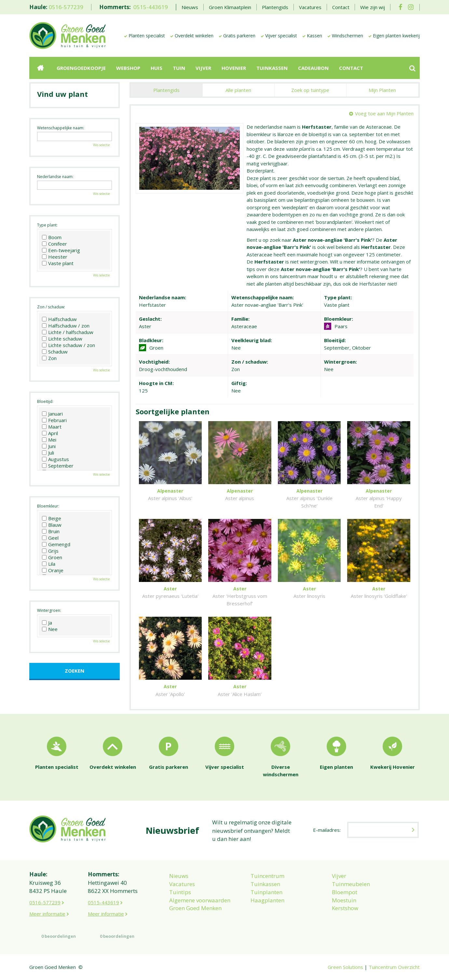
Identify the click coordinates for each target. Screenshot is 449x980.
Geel (50, 538)
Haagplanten (267, 900)
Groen (52, 557)
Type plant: (47, 225)
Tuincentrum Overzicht (394, 967)
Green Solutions (345, 967)
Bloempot (345, 892)
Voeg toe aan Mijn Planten (384, 113)
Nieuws (179, 876)
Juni (49, 446)
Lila (49, 564)
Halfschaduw (59, 319)
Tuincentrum (267, 876)
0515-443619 (151, 7)
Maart (52, 427)
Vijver (339, 876)
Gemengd (56, 544)
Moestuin (344, 900)
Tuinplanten (266, 892)
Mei (49, 440)
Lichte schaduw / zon (68, 345)
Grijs (50, 551)
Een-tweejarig (61, 250)
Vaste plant (58, 263)
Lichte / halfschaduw (68, 332)
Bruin (51, 531)
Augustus (55, 459)
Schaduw (55, 352)
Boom (52, 237)
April (50, 433)
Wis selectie (102, 145)
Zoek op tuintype (310, 90)
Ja (47, 623)
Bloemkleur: (48, 506)
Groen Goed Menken (195, 908)
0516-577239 (66, 7)
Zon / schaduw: (51, 307)
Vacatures (182, 884)
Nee (50, 629)
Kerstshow (345, 908)
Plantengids (166, 90)
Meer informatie (47, 914)
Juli (48, 453)
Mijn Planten (382, 90)
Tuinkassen (265, 884)
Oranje (53, 570)
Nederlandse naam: (55, 177)
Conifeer (54, 244)
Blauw (52, 525)
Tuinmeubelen (351, 884)
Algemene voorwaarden (200, 900)
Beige (52, 518)
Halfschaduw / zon (66, 326)
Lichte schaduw (62, 339)
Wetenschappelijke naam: (61, 128)
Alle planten (238, 90)
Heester (55, 257)
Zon (49, 358)
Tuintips (180, 892)
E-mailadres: (327, 830)
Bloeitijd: (45, 401)
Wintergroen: (49, 610)
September (58, 466)
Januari (52, 414)
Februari (54, 420)
